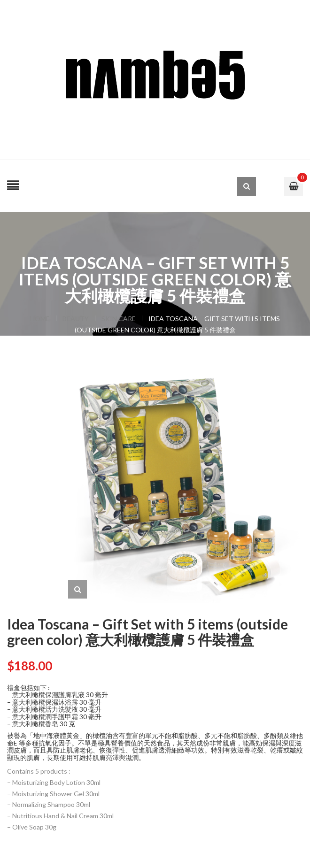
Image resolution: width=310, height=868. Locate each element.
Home (40, 319)
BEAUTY (76, 319)
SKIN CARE (119, 319)
